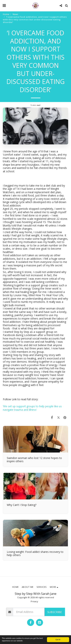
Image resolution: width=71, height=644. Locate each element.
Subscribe (55, 612)
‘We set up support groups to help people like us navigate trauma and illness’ (32, 408)
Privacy (34, 601)
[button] (4, 5)
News (15, 14)
